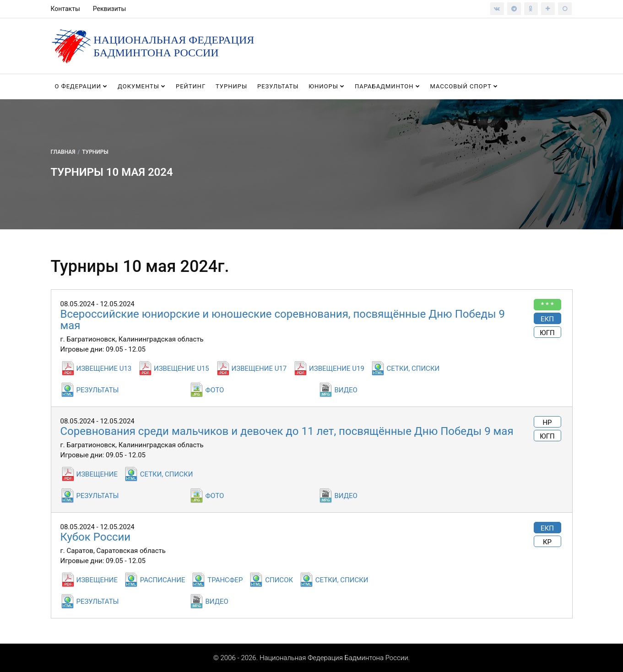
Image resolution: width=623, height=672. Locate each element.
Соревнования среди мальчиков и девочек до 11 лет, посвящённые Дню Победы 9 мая (287, 431)
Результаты (278, 86)
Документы (142, 86)
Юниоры (327, 86)
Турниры (231, 86)
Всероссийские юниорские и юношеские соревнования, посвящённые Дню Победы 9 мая (283, 320)
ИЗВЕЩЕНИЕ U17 (259, 369)
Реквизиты (110, 9)
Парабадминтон (387, 86)
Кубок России (96, 537)
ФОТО (215, 390)
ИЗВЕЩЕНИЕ (97, 474)
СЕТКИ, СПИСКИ (413, 369)
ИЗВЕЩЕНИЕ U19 (337, 369)
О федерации (81, 86)
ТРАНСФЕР (225, 580)
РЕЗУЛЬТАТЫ (98, 390)
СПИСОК (279, 580)
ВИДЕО (346, 390)
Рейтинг (191, 86)
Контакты (65, 9)
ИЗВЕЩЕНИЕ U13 (104, 369)
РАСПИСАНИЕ (163, 580)
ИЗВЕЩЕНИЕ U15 (181, 369)
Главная (63, 152)
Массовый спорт (464, 86)
